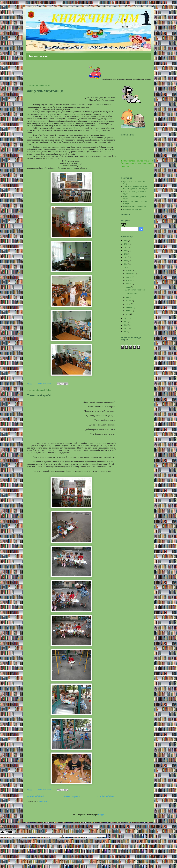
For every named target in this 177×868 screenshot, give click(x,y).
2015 (126, 325)
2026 (126, 241)
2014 (126, 328)
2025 (126, 244)
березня (129, 308)
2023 (126, 251)
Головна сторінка (39, 56)
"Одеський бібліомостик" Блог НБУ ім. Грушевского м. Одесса (136, 188)
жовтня (129, 277)
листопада (130, 274)
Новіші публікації (36, 796)
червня (129, 297)
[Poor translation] (9, 832)
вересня (129, 280)
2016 (126, 322)
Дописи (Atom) (45, 801)
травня (129, 301)
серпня (129, 284)
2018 (126, 267)
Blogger (101, 815)
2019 (126, 264)
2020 (126, 261)
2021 (126, 257)
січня (128, 314)
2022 (126, 254)
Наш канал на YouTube (132, 209)
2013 (126, 332)
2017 (126, 318)
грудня (129, 270)
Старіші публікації (106, 796)
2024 (126, 247)
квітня (128, 304)
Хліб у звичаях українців (45, 91)
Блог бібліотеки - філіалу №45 (135, 206)
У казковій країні (39, 395)
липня (128, 287)
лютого (129, 311)
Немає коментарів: (45, 384)
